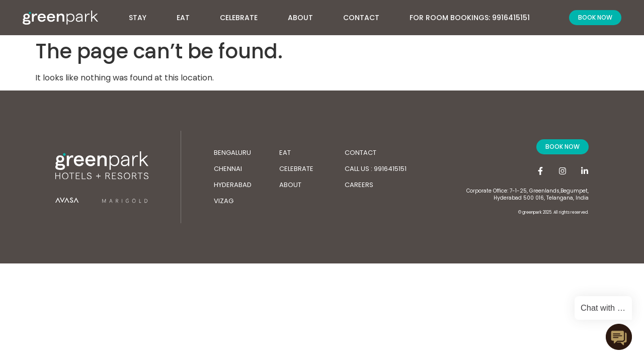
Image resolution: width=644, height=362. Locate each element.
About (305, 16)
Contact (361, 18)
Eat (183, 18)
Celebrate (239, 18)
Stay (143, 16)
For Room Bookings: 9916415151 (470, 18)
